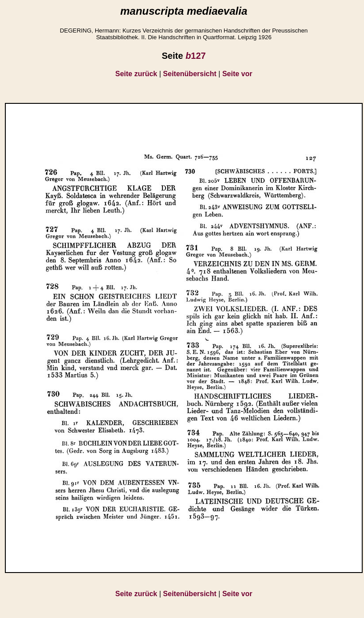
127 (196, 56)
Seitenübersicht (190, 74)
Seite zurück (136, 74)
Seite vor (237, 74)
